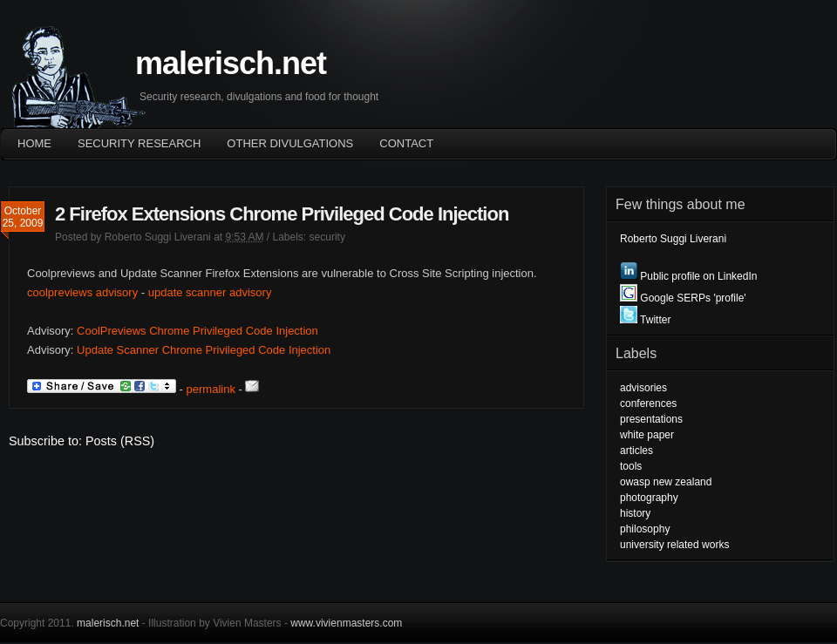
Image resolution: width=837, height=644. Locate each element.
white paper (647, 435)
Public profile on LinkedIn (688, 276)
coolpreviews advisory (82, 292)
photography (649, 498)
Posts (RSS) (120, 441)
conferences (648, 403)
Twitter (645, 320)
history (635, 513)
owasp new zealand (666, 482)
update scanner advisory (210, 292)
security (327, 237)
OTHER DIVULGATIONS (290, 143)
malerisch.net (231, 63)
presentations (651, 419)
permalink (211, 389)
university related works (674, 545)
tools (631, 466)
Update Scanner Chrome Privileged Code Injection (204, 350)
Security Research (139, 143)
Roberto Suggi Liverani (158, 237)
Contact (406, 143)
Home (34, 143)
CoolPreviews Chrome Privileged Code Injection (197, 331)
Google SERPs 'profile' (683, 298)
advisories (643, 388)
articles (636, 451)
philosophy (645, 529)
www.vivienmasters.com (346, 623)
